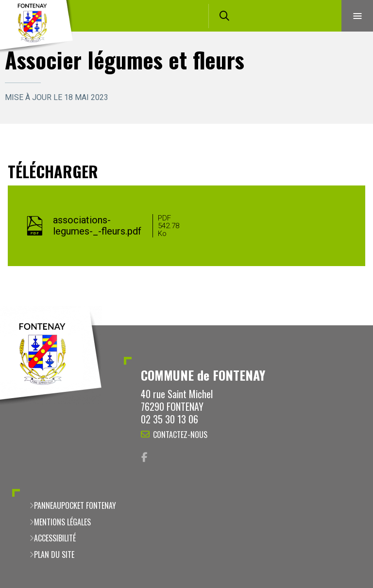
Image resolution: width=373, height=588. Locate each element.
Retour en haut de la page (349, 325)
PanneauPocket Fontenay (75, 505)
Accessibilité (55, 538)
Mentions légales (62, 522)
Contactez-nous (180, 435)
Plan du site (54, 554)
